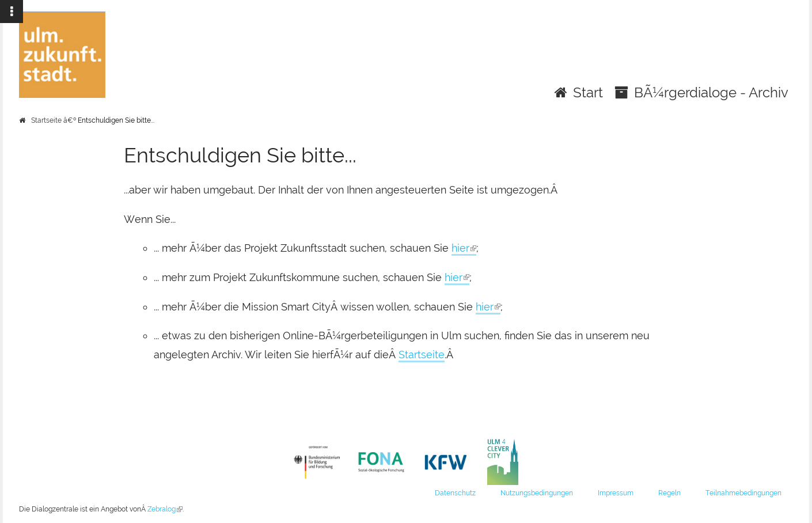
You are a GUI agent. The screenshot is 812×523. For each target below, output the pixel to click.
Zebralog (165, 509)
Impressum (616, 493)
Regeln (669, 493)
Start (588, 93)
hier (464, 249)
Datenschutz (455, 493)
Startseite (46, 120)
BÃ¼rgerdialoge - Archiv (711, 93)
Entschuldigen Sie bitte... (116, 120)
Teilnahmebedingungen (743, 493)
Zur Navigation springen (0, 12)
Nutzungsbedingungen (537, 493)
